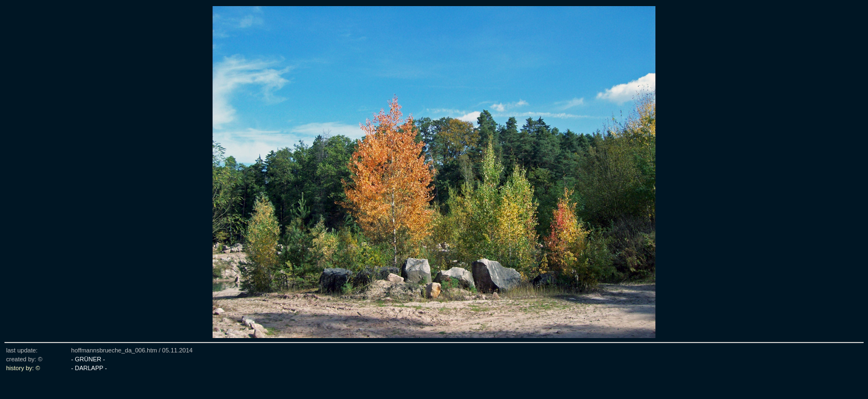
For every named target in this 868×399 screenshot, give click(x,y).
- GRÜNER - (88, 359)
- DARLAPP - (89, 368)
